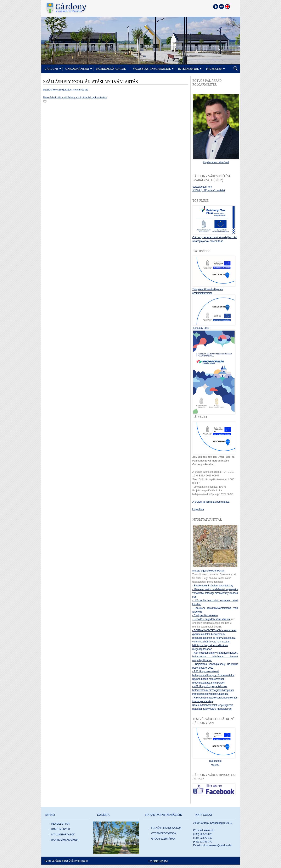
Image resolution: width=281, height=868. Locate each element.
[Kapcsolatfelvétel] (221, 7)
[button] (236, 69)
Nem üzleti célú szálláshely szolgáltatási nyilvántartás (75, 97)
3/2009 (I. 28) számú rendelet (209, 190)
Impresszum (158, 861)
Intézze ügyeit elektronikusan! (209, 571)
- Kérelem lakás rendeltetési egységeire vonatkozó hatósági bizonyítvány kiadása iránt (215, 593)
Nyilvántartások (63, 835)
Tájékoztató (215, 761)
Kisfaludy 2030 (201, 328)
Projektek (214, 69)
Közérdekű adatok (111, 69)
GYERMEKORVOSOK (164, 833)
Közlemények (61, 829)
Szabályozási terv (202, 187)
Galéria (215, 765)
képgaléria (198, 509)
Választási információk (152, 69)
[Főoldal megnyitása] (216, 7)
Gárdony (52, 69)
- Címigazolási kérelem (205, 615)
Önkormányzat (77, 69)
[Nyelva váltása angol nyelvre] (227, 7)
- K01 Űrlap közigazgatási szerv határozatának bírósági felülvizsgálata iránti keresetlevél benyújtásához (213, 690)
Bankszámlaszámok (65, 840)
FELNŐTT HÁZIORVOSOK (167, 828)
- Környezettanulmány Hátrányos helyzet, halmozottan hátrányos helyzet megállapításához (215, 657)
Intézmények (189, 69)
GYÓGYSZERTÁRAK (163, 839)
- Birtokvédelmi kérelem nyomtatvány (213, 586)
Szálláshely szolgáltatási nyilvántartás (66, 90)
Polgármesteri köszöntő (216, 162)
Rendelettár (61, 824)
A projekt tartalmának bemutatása (211, 502)
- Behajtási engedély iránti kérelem (212, 619)
